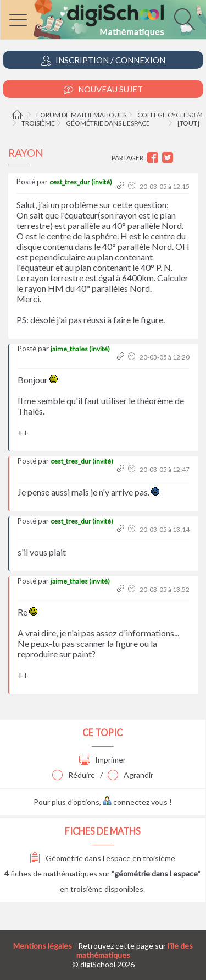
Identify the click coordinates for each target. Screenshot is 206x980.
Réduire (74, 775)
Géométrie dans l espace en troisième (102, 858)
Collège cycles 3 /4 (170, 115)
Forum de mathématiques (81, 115)
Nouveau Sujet (103, 89)
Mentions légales (43, 946)
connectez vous (135, 802)
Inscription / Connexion (103, 60)
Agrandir (130, 775)
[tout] (188, 123)
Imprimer (102, 759)
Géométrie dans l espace (108, 123)
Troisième (38, 123)
